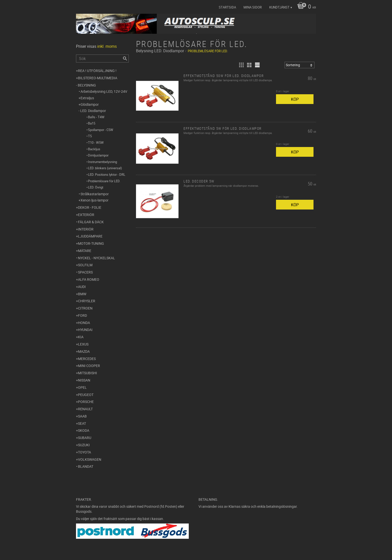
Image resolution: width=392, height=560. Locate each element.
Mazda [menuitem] (84, 351)
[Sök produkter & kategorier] (102, 58)
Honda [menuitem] (84, 323)
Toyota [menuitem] (84, 452)
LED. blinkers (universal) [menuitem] (105, 168)
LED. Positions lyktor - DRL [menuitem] (107, 174)
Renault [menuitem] (85, 409)
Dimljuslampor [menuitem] (98, 155)
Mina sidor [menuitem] (253, 7)
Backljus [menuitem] (94, 149)
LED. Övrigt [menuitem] (96, 187)
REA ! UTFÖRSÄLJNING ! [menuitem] (97, 71)
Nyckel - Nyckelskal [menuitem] (96, 258)
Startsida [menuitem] (227, 7)
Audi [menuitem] (82, 287)
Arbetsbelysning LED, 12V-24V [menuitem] (104, 91)
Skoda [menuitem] (84, 430)
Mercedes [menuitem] (87, 359)
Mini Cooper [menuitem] (89, 366)
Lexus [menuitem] (83, 344)
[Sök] (125, 58)
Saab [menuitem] (82, 416)
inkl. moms (107, 46)
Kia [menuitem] (81, 337)
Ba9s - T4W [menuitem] (96, 117)
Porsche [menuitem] (86, 402)
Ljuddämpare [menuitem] (90, 236)
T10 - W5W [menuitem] (96, 142)
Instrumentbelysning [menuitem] (102, 162)
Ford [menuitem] (82, 315)
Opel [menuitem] (82, 387)
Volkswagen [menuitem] (90, 459)
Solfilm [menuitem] (85, 265)
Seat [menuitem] (82, 423)
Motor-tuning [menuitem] (91, 243)
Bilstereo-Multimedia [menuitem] (98, 78)
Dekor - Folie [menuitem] (90, 207)
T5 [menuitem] (90, 136)
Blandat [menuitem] (86, 466)
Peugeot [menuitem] (86, 395)
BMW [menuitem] (82, 294)
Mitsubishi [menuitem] (87, 373)
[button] (241, 65)
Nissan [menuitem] (84, 380)
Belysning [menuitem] (87, 85)
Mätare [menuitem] (85, 251)
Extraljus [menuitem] (87, 98)
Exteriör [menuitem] (86, 215)
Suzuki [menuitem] (84, 445)
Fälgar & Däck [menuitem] (91, 222)
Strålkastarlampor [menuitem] (95, 194)
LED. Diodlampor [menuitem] (93, 111)
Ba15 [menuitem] (92, 123)
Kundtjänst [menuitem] (279, 7)
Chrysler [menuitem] (87, 301)
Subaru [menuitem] (85, 438)
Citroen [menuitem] (85, 308)
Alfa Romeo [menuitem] (89, 279)
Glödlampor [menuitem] (90, 104)
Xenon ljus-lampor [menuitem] (94, 200)
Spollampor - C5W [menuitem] (101, 130)
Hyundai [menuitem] (85, 330)
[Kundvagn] (305, 7)
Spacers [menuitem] (85, 272)
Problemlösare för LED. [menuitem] (104, 181)
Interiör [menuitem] (86, 229)
